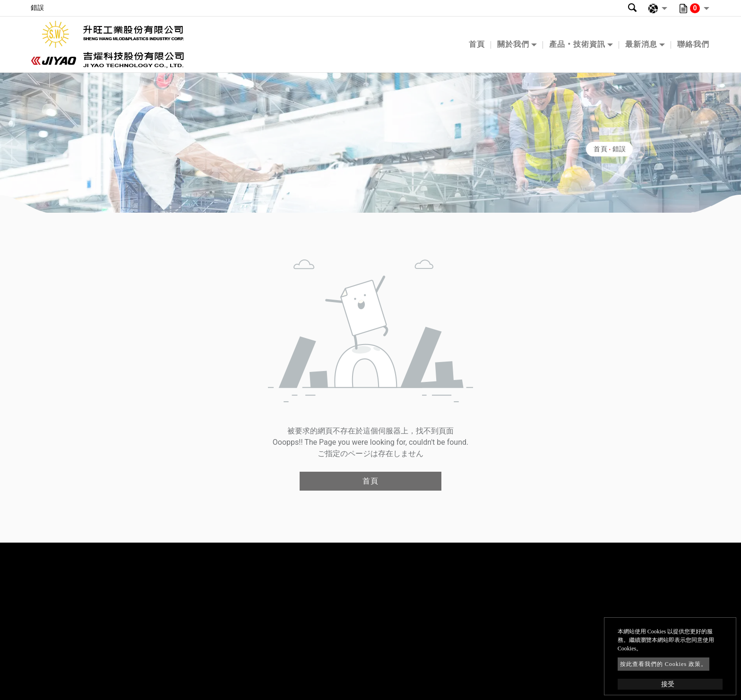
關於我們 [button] (513, 44)
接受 (668, 684)
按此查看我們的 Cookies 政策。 (663, 664)
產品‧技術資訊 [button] (577, 44)
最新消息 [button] (641, 44)
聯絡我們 (693, 44)
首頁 (477, 44)
